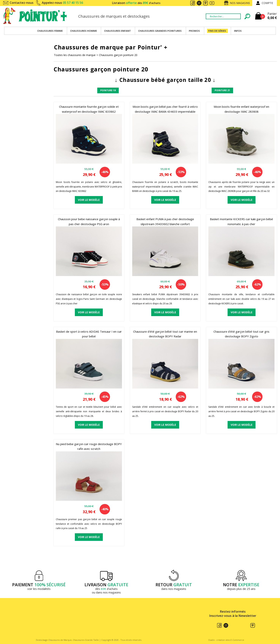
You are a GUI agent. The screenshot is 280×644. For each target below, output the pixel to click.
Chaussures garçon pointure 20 (118, 55)
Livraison (136, 3)
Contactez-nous (22, 3)
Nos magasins (240, 3)
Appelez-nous (62, 3)
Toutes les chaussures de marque (75, 55)
